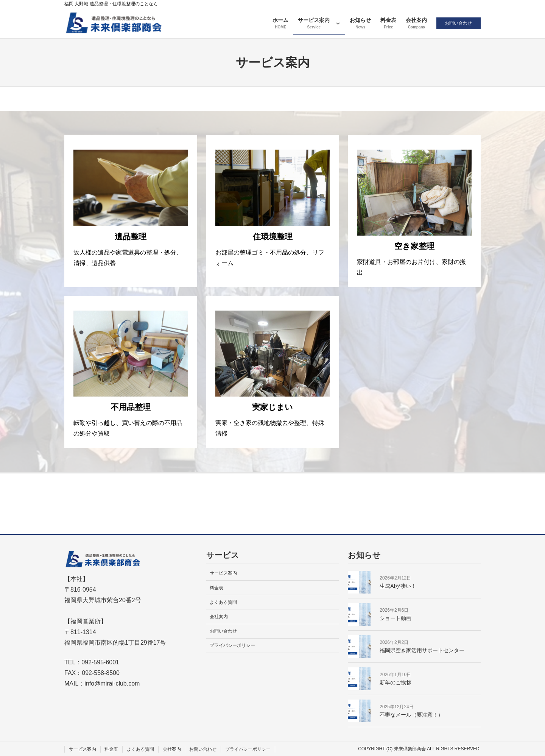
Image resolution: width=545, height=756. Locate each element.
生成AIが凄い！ (398, 586)
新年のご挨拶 (396, 683)
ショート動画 (396, 618)
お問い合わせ (458, 23)
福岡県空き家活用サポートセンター (422, 650)
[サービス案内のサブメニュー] (337, 23)
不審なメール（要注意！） (411, 715)
